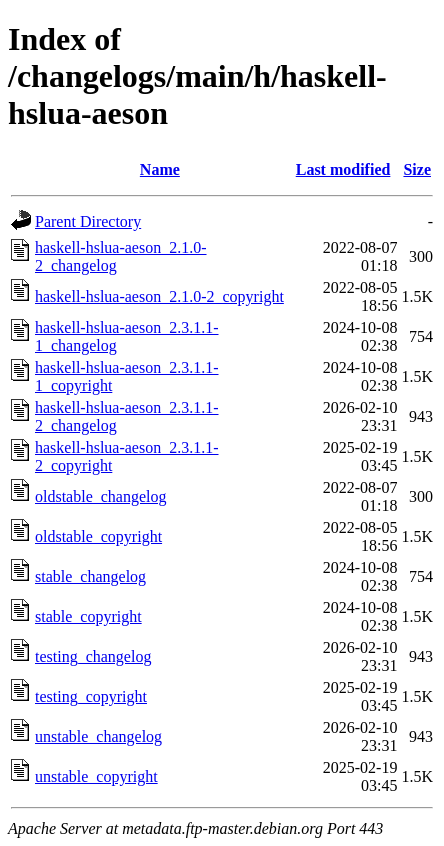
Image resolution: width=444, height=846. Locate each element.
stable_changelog (90, 576)
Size (417, 169)
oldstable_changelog (101, 496)
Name (160, 169)
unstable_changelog (98, 736)
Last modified (343, 169)
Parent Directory (88, 221)
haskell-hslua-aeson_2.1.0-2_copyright (159, 296)
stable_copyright (88, 616)
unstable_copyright (96, 776)
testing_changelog (93, 656)
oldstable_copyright (98, 536)
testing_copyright (91, 696)
